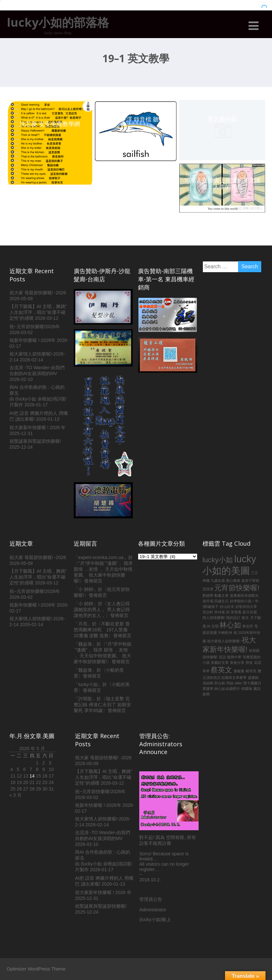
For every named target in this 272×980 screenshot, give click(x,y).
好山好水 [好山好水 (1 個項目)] (227, 607)
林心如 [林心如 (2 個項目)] (230, 625)
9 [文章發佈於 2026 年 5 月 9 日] (44, 769)
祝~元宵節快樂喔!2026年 (35, 327)
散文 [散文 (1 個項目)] (245, 618)
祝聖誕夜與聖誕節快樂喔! (35, 441)
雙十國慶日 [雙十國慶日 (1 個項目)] (252, 683)
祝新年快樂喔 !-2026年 (33, 340)
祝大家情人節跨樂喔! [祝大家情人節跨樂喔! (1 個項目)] (224, 641)
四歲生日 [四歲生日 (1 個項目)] (221, 601)
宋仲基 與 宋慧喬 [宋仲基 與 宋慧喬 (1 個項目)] (228, 612)
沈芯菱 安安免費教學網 (50, 124)
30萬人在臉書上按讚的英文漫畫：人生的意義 (222, 183)
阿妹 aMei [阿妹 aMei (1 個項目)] (234, 683)
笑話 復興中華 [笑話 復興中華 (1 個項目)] (230, 657)
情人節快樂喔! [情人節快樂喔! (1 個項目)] (214, 618)
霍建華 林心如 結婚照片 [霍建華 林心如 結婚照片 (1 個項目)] (221, 689)
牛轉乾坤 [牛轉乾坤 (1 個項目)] (225, 633)
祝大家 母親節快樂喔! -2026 (38, 293)
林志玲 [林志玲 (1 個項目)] (248, 626)
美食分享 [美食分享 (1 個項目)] (237, 663)
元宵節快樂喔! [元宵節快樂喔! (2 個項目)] (237, 588)
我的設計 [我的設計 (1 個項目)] (233, 618)
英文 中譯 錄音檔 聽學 (136, 119)
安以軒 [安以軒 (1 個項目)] (208, 612)
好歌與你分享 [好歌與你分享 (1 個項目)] (246, 607)
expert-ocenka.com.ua (101, 557)
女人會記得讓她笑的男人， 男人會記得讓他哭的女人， (102, 609)
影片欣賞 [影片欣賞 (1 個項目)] (250, 612)
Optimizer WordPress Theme (36, 969)
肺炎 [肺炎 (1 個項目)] (249, 663)
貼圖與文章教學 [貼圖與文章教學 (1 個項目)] (234, 678)
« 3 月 (15, 795)
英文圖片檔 (222, 119)
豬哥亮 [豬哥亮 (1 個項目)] (251, 671)
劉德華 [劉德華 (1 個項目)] (208, 595)
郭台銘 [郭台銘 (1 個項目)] (220, 683)
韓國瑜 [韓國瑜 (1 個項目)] (247, 689)
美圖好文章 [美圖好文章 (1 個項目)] (220, 663)
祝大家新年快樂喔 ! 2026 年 (38, 427)
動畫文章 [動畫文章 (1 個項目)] (221, 595)
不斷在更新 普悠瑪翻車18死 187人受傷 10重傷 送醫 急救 (102, 630)
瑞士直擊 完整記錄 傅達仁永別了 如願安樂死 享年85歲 (102, 705)
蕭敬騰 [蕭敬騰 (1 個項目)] (239, 671)
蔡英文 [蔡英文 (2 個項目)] (221, 670)
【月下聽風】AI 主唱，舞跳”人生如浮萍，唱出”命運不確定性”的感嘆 (38, 312)
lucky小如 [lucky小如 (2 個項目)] (218, 560)
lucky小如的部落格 (58, 22)
